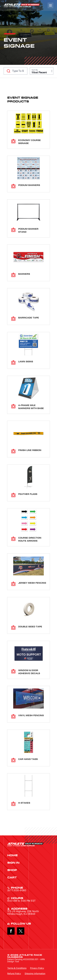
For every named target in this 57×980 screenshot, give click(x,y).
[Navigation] (50, 5)
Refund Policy (14, 973)
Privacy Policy (37, 968)
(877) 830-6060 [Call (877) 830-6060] (17, 890)
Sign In (13, 863)
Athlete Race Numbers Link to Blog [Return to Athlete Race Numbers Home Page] (22, 5)
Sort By (35, 70)
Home (12, 855)
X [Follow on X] (21, 931)
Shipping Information (35, 973)
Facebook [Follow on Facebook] (11, 931)
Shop (12, 870)
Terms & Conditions (17, 968)
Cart (12, 878)
